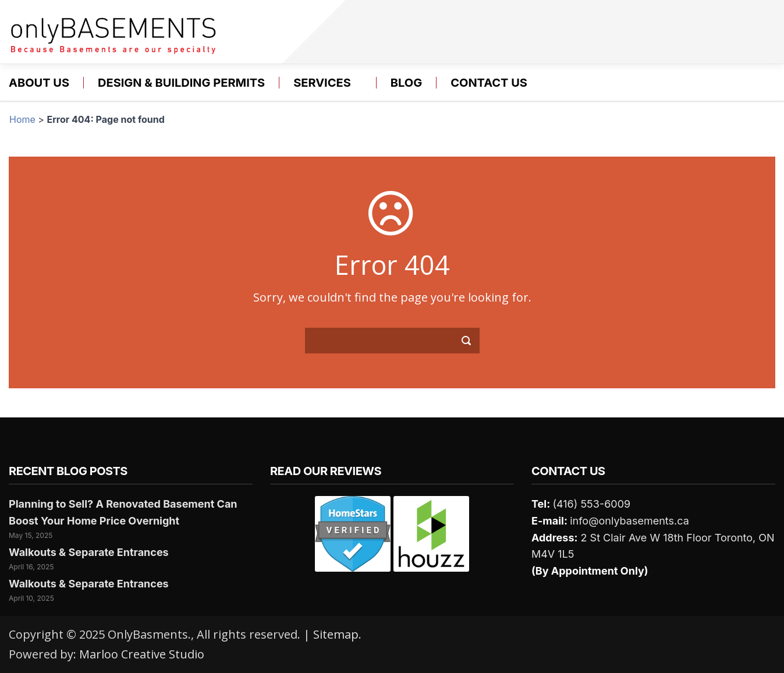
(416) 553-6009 (591, 504)
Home (22, 119)
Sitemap (336, 634)
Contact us (489, 83)
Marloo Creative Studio (142, 654)
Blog (406, 83)
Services (322, 83)
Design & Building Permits (181, 83)
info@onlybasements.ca (629, 521)
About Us (39, 83)
